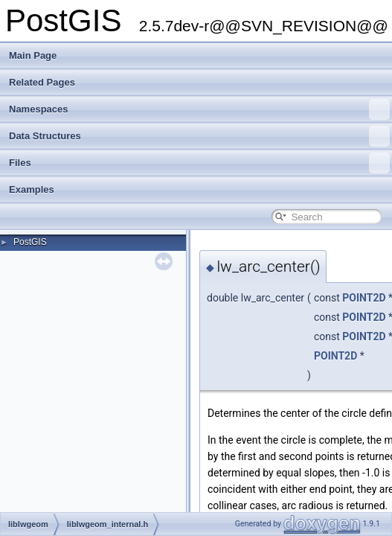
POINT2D (364, 298)
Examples (32, 189)
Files (199, 163)
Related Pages (42, 82)
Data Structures (199, 136)
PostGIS (30, 242)
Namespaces (199, 109)
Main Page (33, 55)
